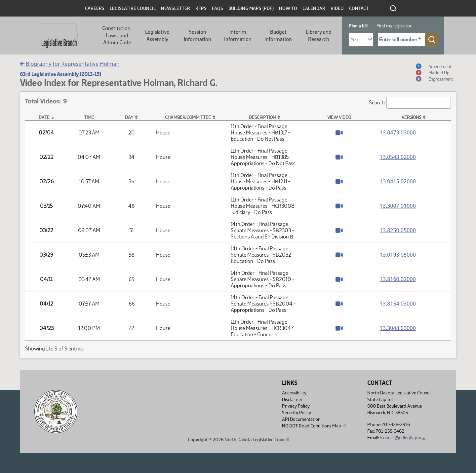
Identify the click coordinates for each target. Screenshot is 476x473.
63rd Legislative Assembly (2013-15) (60, 74)
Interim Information (238, 36)
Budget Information (278, 36)
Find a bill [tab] (358, 26)
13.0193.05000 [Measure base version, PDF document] (398, 255)
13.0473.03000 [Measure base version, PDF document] (398, 132)
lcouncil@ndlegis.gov (403, 438)
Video (337, 8)
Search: (410, 103)
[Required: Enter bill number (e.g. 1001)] (401, 39)
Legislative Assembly (157, 36)
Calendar (314, 8)
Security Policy (297, 413)
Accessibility (294, 393)
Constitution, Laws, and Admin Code (117, 35)
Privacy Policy (296, 406)
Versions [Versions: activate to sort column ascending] (411, 117)
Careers (95, 8)
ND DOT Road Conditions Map (314, 426)
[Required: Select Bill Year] (361, 39)
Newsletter (176, 8)
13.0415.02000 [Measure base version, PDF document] (398, 181)
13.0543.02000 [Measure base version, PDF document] (398, 157)
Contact (359, 8)
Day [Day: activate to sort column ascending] (129, 117)
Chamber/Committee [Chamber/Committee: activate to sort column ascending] (188, 117)
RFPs (201, 8)
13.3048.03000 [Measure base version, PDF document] (398, 328)
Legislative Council (133, 8)
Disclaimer (292, 400)
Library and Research (319, 36)
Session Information (198, 36)
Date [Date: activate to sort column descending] (44, 117)
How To (288, 8)
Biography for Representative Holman (70, 64)
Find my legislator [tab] (394, 26)
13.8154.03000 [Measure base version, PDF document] (398, 304)
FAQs (218, 8)
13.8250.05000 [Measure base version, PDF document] (398, 230)
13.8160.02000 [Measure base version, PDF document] (398, 279)
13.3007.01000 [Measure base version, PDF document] (398, 206)
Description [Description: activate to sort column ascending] (262, 117)
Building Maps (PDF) (251, 8)
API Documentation (301, 419)
